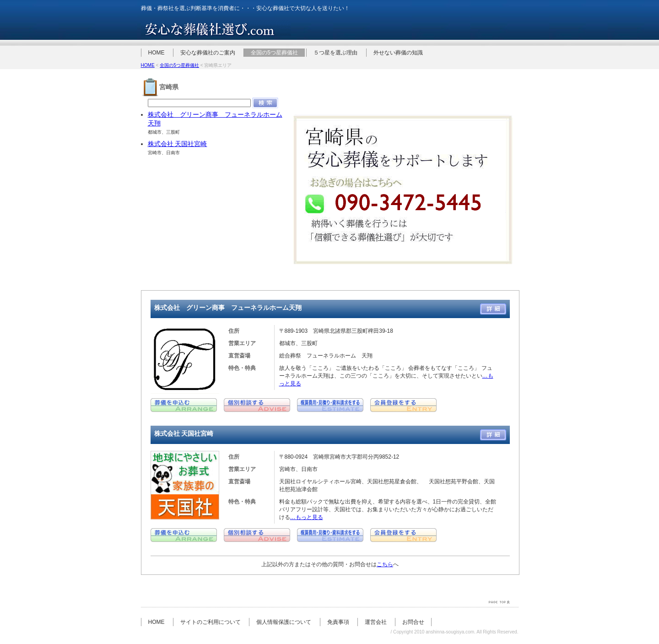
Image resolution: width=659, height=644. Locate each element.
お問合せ (413, 622)
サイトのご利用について (211, 622)
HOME (157, 53)
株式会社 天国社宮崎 (178, 144)
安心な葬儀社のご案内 (208, 53)
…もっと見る (307, 517)
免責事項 (338, 622)
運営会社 (376, 622)
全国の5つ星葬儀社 (274, 53)
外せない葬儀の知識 (398, 53)
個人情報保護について (284, 622)
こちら (385, 564)
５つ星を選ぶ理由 (335, 53)
